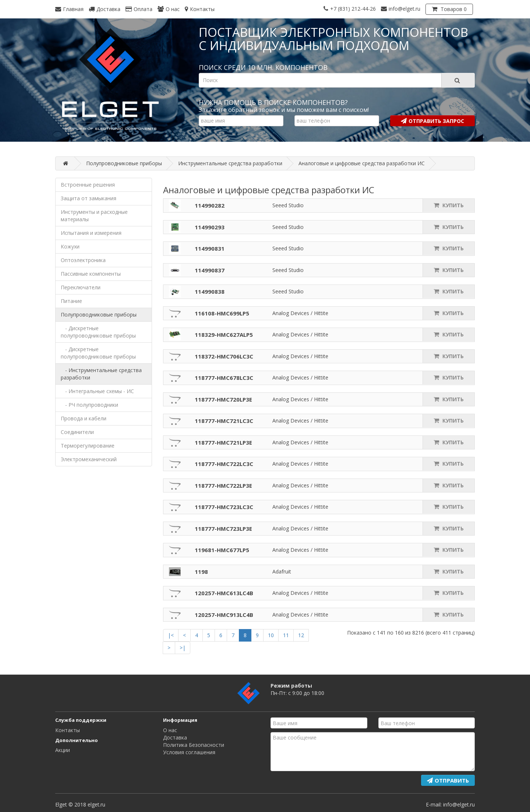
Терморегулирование (88, 446)
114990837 (210, 270)
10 (271, 635)
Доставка (175, 737)
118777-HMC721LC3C (224, 421)
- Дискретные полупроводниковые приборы (98, 332)
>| (183, 648)
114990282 (210, 205)
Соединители (77, 432)
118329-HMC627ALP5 (224, 335)
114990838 (210, 292)
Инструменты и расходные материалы (94, 216)
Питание (71, 301)
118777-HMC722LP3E (223, 486)
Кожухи (70, 246)
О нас (170, 730)
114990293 (210, 227)
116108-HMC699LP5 (222, 313)
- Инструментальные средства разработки (101, 374)
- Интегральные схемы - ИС (97, 391)
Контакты (68, 730)
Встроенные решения (88, 185)
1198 (201, 572)
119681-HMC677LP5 (222, 550)
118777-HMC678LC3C (224, 378)
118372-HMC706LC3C (224, 356)
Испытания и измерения (91, 233)
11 (286, 635)
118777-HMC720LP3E (223, 399)
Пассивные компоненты (91, 274)
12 (301, 635)
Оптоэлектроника (83, 260)
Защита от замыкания (89, 198)
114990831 (210, 248)
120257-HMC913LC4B (224, 615)
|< (171, 635)
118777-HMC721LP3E (223, 442)
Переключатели (81, 287)
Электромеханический (89, 459)
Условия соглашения (189, 752)
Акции (63, 750)
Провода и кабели (84, 418)
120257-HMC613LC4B (224, 593)
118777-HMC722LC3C (224, 464)
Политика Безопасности (194, 745)
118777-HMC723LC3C (224, 507)
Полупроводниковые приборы (99, 315)
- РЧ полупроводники (89, 405)
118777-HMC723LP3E (223, 529)
